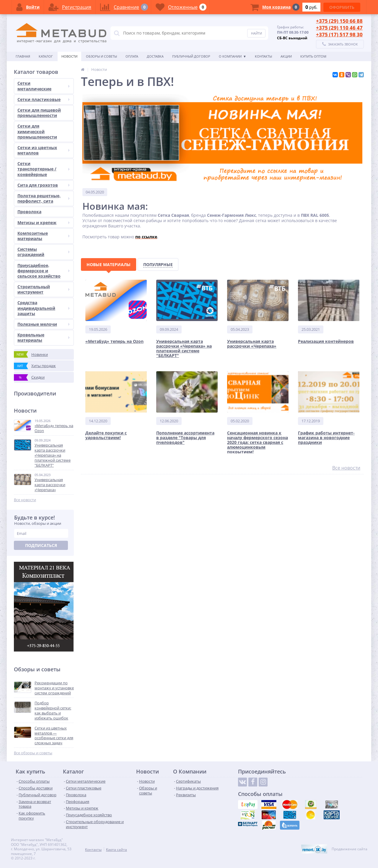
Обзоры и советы (101, 56)
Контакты (263, 56)
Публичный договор (191, 56)
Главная (23, 56)
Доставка (155, 56)
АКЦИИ (286, 56)
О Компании (230, 56)
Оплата (132, 56)
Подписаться (41, 545)
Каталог (46, 56)
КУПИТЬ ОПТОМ (313, 56)
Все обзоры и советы (33, 753)
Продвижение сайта (350, 849)
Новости (69, 56)
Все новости (25, 500)
